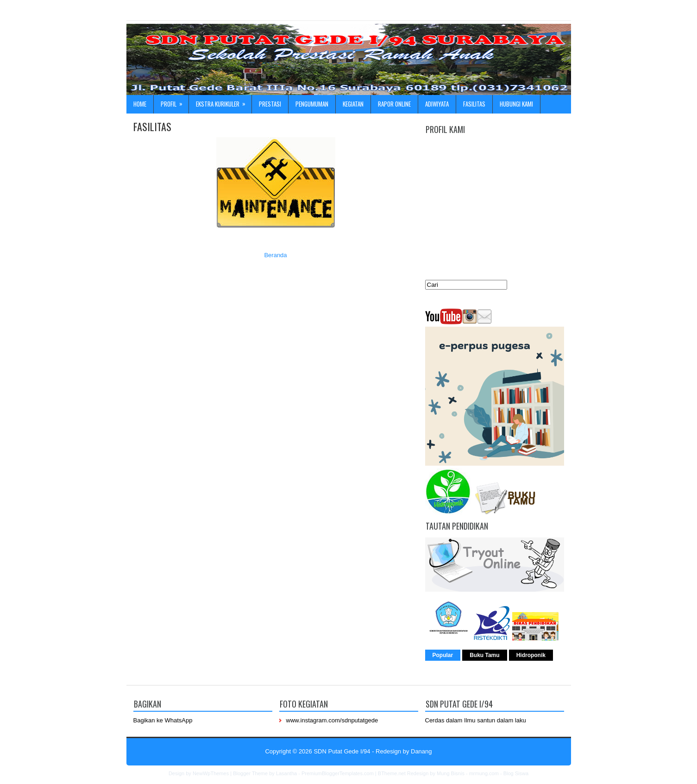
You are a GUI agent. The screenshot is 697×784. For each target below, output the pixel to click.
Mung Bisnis (451, 773)
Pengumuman (312, 104)
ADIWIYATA (437, 104)
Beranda (275, 255)
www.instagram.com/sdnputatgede (332, 720)
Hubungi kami (516, 104)
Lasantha (286, 773)
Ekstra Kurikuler (224, 102)
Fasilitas (474, 104)
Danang (421, 751)
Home (140, 104)
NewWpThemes (211, 773)
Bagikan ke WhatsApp (163, 720)
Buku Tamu (484, 655)
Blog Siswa (516, 773)
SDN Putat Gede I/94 (342, 751)
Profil (175, 102)
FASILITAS (152, 126)
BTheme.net (392, 773)
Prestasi (270, 104)
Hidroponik (531, 655)
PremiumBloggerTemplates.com (338, 773)
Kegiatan (353, 104)
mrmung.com (484, 773)
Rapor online (394, 104)
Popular (443, 655)
